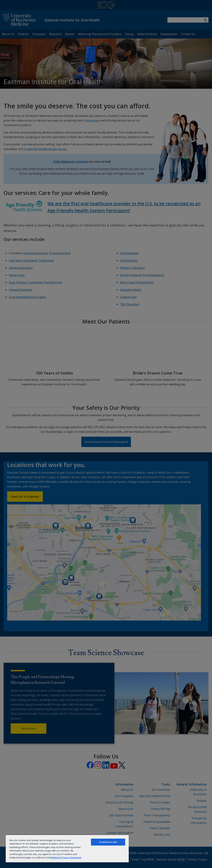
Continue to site (108, 842)
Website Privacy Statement (66, 857)
